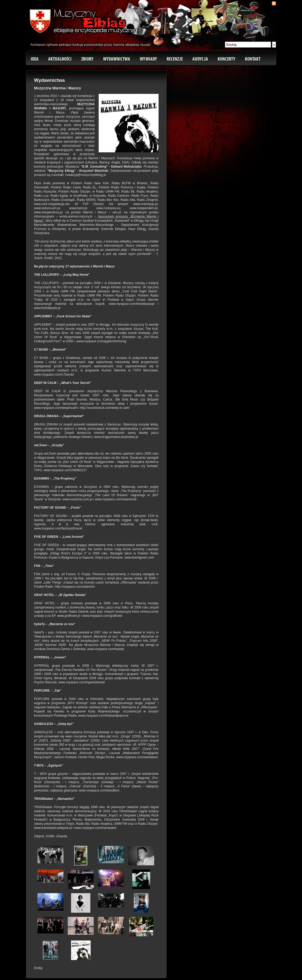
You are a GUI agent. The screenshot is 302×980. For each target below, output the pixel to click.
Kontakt (253, 59)
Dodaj (38, 968)
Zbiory (87, 59)
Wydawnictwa (117, 59)
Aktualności (60, 59)
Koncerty (227, 59)
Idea (35, 59)
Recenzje (175, 59)
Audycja (200, 59)
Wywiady (148, 59)
